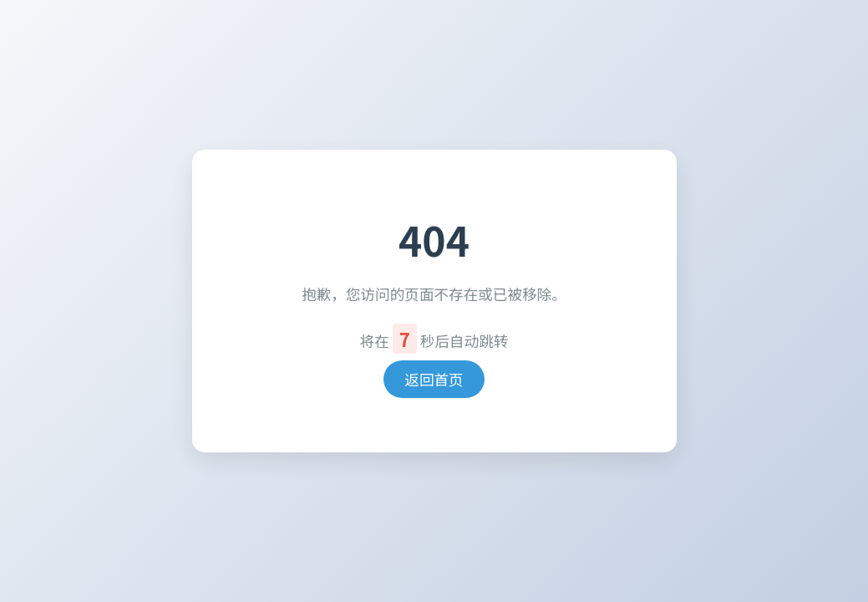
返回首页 (434, 379)
